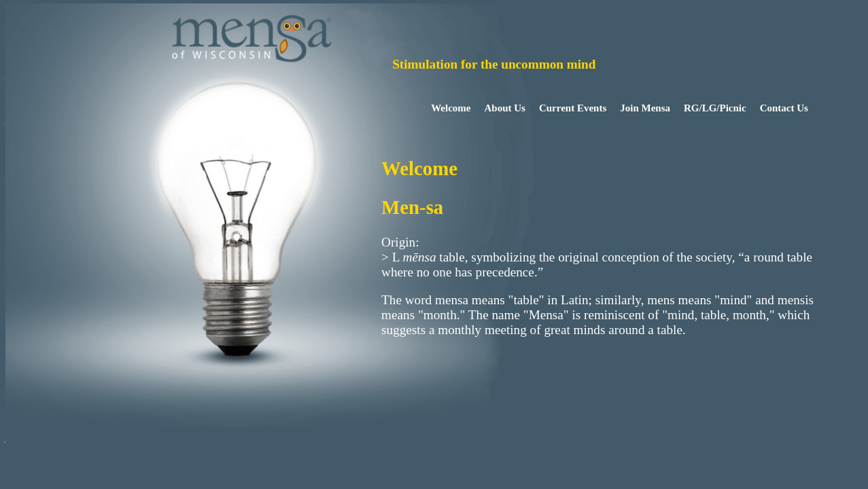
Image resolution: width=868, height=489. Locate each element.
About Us (505, 108)
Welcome (451, 108)
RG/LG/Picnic (715, 108)
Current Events (573, 108)
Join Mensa (645, 108)
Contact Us (784, 108)
